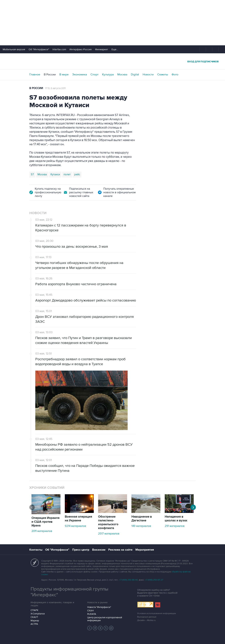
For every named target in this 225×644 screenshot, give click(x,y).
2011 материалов (42, 531)
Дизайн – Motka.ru (146, 620)
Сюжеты (163, 75)
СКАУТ (34, 617)
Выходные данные (147, 617)
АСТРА (34, 624)
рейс (77, 174)
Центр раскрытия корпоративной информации (105, 619)
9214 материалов (75, 526)
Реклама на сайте (120, 550)
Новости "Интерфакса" (99, 607)
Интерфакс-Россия (81, 49)
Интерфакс (113, 61)
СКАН (90, 611)
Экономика (80, 75)
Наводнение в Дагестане (142, 519)
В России (50, 75)
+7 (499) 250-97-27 (154, 580)
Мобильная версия (14, 49)
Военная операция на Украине (78, 519)
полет (67, 174)
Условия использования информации (157, 613)
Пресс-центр (81, 550)
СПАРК (34, 610)
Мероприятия (145, 550)
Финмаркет (102, 49)
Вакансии (99, 550)
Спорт (94, 75)
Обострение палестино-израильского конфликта (108, 522)
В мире (64, 75)
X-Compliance (38, 614)
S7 (32, 174)
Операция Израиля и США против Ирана (46, 522)
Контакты (36, 550)
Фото (175, 75)
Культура (108, 75)
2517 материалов (109, 534)
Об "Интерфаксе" (39, 49)
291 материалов (175, 526)
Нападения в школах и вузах (176, 519)
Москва (122, 75)
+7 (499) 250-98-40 (129, 580)
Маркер (35, 621)
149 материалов (141, 526)
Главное (35, 75)
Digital (135, 75)
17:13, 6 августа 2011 (55, 88)
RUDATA (92, 614)
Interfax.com (59, 49)
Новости (148, 75)
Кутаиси (55, 174)
